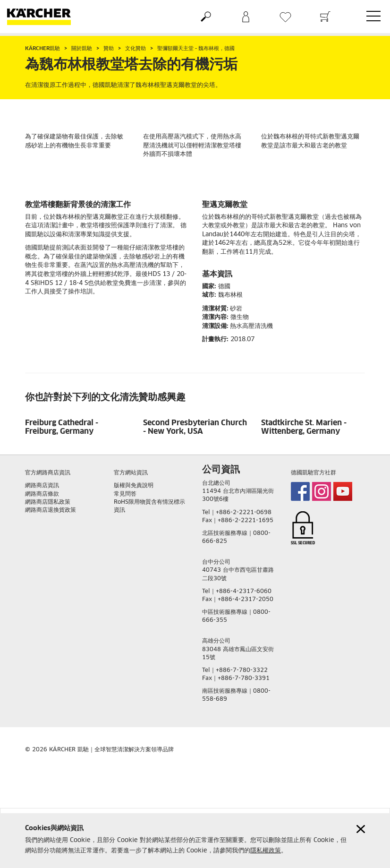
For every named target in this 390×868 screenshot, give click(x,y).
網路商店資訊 (42, 486)
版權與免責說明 (134, 486)
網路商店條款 (42, 494)
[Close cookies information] (361, 829)
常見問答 (125, 494)
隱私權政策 (266, 851)
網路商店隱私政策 (48, 502)
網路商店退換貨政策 (51, 510)
